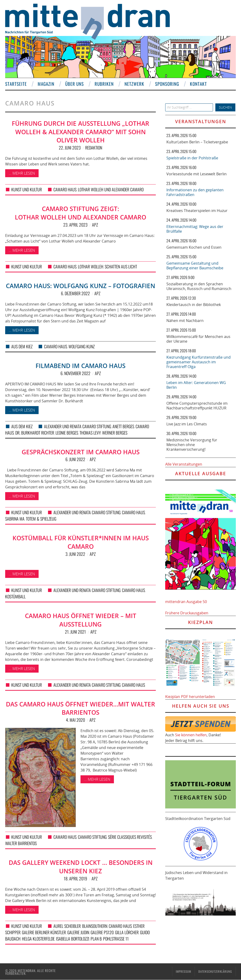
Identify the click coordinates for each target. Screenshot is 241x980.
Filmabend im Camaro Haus (80, 366)
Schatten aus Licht (121, 267)
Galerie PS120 (102, 932)
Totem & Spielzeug (41, 519)
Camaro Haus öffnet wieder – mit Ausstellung (81, 620)
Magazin (46, 84)
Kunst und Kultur (27, 189)
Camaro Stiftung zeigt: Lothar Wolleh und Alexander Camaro (80, 213)
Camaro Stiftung (92, 837)
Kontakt (198, 84)
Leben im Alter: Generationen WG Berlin (196, 385)
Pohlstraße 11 (116, 939)
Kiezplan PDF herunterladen (190, 697)
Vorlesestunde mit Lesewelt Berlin (197, 174)
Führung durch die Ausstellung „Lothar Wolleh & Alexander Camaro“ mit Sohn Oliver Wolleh (80, 132)
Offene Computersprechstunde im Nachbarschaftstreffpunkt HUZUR (197, 406)
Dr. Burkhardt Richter (35, 433)
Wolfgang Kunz (82, 346)
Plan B (96, 939)
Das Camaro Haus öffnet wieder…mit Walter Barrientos (80, 708)
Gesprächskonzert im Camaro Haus (81, 452)
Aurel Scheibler (67, 926)
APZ (95, 225)
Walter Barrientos (21, 843)
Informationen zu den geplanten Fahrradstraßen (195, 192)
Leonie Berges (67, 433)
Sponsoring (167, 84)
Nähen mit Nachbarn (185, 321)
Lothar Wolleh (91, 267)
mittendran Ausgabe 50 (186, 602)
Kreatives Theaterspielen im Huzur (197, 211)
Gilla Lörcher (127, 932)
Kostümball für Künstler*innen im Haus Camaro (81, 542)
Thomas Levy (90, 433)
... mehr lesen (22, 173)
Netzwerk (134, 84)
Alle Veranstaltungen (184, 464)
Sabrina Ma (15, 519)
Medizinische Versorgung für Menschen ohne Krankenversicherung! (192, 445)
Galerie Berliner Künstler (44, 932)
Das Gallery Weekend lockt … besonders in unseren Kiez (81, 867)
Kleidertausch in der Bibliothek (194, 305)
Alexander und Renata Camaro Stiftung (78, 426)
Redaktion (94, 148)
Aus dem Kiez (22, 346)
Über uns (74, 84)
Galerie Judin (78, 932)
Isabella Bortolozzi (73, 939)
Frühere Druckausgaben (187, 613)
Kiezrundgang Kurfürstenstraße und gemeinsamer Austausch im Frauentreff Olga (199, 362)
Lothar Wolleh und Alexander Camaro (111, 189)
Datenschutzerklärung (215, 971)
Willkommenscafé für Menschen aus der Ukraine (198, 339)
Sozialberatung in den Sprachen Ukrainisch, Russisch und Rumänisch (199, 286)
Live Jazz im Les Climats (187, 424)
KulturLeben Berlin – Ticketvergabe (197, 142)
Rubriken (104, 84)
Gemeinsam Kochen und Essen (194, 247)
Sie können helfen (191, 735)
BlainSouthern (95, 926)
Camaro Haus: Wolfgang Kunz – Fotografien (80, 286)
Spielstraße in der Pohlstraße (192, 158)
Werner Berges (115, 433)
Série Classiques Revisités (130, 837)
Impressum (183, 971)
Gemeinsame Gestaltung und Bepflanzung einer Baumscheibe (195, 266)
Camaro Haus (65, 189)
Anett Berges (123, 426)
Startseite (16, 84)
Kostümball (15, 596)
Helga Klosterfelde (38, 939)
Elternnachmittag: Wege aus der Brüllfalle (195, 229)
